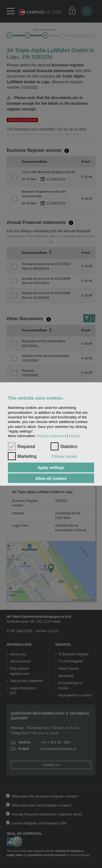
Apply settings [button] (51, 468)
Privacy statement (51, 436)
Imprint (74, 436)
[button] (64, 456)
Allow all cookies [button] (51, 478)
